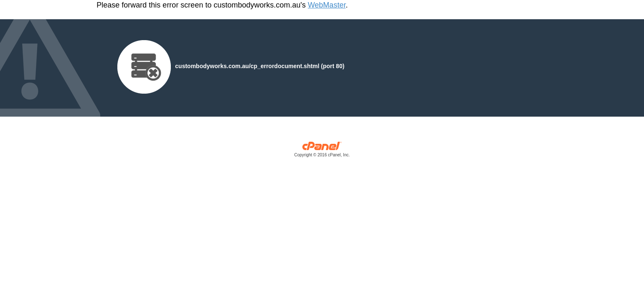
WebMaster (327, 5)
